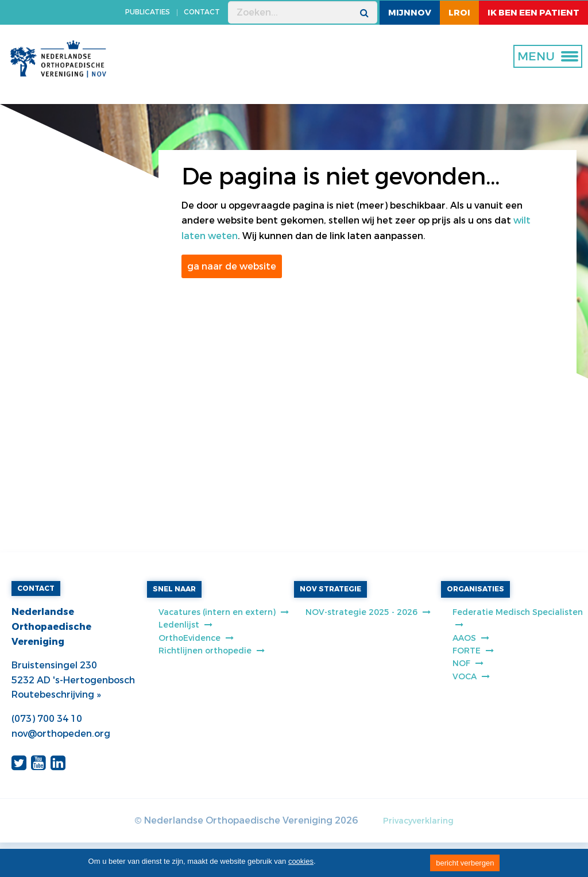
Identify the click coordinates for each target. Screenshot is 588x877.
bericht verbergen (465, 863)
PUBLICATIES (148, 12)
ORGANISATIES (475, 589)
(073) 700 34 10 (47, 719)
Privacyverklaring (418, 821)
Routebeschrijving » (56, 695)
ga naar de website (232, 266)
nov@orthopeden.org (61, 734)
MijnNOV (410, 13)
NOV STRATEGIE (330, 589)
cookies (301, 861)
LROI (459, 13)
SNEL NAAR (174, 589)
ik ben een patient (533, 13)
